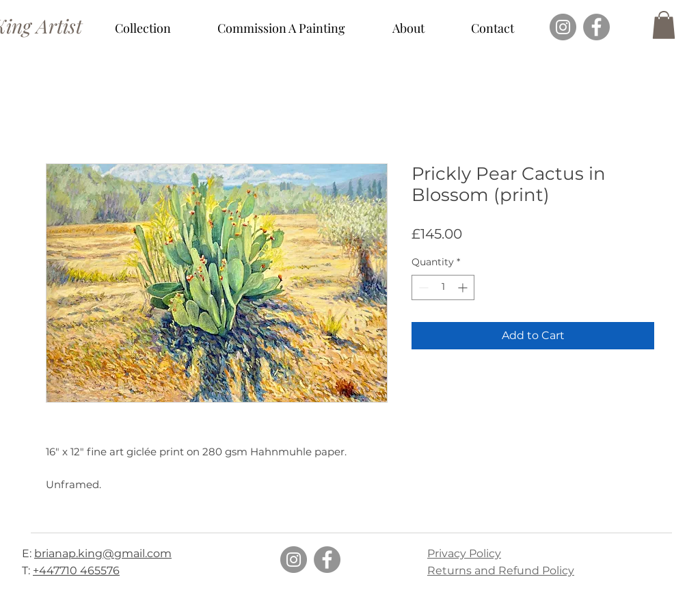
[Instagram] (563, 27)
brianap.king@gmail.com (103, 553)
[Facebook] (596, 27)
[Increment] (464, 287)
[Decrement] (422, 287)
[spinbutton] (443, 287)
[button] (143, 28)
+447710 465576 (76, 571)
